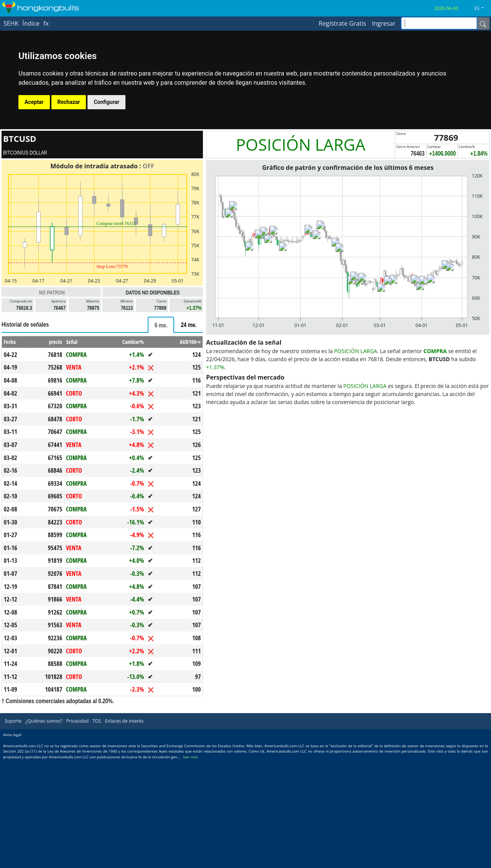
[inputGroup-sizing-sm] (439, 23)
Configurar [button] (106, 102)
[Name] (483, 23)
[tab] (161, 325)
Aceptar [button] (34, 102)
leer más (190, 757)
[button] (482, 8)
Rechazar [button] (69, 102)
